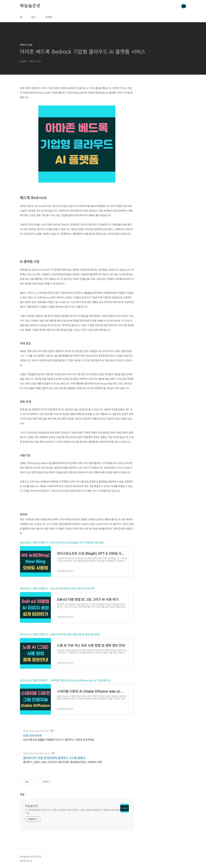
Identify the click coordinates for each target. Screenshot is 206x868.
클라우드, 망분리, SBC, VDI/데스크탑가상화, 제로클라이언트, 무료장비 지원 (62, 762)
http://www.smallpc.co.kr (36, 753)
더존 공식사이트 (33, 735)
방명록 (49, 17)
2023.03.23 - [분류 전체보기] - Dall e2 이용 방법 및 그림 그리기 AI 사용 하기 (57, 588)
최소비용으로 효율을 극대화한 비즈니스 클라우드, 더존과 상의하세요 (59, 739)
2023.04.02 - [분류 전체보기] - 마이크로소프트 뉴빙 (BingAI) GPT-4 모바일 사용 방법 (62, 542)
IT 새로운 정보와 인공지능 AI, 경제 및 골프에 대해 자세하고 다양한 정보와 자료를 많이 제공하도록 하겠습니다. (73, 811)
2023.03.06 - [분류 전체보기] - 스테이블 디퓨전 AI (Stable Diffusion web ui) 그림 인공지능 (65, 680)
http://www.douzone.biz (36, 731)
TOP (184, 858)
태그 (34, 17)
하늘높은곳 (30, 6)
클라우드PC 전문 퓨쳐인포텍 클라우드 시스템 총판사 (54, 758)
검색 (177, 6)
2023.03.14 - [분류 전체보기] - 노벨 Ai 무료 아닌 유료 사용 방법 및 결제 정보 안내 (60, 634)
